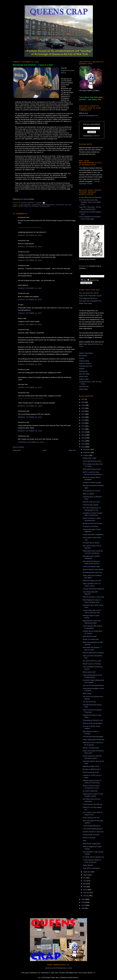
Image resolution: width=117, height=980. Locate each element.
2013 (83, 438)
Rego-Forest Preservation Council (90, 296)
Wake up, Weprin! (89, 494)
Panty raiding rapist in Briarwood (93, 740)
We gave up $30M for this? (92, 769)
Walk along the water (90, 636)
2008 (83, 902)
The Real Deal (84, 387)
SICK (84, 841)
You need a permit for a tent (92, 661)
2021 (83, 414)
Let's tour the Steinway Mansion (93, 685)
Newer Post (17, 450)
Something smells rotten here (92, 572)
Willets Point (45, 206)
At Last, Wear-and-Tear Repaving (90, 197)
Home (45, 450)
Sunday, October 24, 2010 (30, 235)
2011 (83, 444)
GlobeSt (82, 369)
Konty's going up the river (91, 818)
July (85, 878)
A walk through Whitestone (92, 826)
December (87, 449)
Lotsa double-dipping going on (93, 829)
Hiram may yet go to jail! (91, 772)
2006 (83, 908)
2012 (83, 441)
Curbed (82, 358)
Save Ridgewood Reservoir (88, 298)
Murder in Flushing (89, 838)
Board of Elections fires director (93, 569)
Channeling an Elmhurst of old (93, 720)
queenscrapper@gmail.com (58, 968)
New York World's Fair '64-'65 (89, 293)
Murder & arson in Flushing (92, 664)
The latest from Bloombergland (93, 737)
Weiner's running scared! (91, 748)
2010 (83, 447)
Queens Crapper (27, 203)
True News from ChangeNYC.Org (90, 301)
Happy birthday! (88, 865)
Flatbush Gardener (85, 364)
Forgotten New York (86, 366)
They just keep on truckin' (91, 835)
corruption (36, 205)
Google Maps (87, 344)
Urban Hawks (84, 389)
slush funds (23, 206)
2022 (83, 411)
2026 (83, 399)
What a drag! (87, 694)
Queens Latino (84, 379)
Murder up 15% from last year (92, 523)
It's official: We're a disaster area (93, 857)
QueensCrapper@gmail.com (88, 115)
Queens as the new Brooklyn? (93, 723)
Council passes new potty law (92, 804)
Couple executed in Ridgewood (93, 535)
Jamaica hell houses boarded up (93, 589)
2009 (83, 899)
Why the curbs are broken (91, 502)
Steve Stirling (23, 199)
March (85, 890)
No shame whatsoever (90, 791)
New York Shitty (84, 374)
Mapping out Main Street (91, 766)
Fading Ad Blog (84, 361)
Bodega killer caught (89, 458)
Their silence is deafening (91, 868)
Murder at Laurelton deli (91, 639)
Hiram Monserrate (48, 205)
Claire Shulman (25, 205)
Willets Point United (86, 303)
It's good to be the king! (90, 526)
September (87, 872)
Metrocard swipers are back (92, 581)
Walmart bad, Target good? (92, 844)
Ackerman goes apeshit (90, 505)
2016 (83, 429)
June (85, 881)
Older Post (72, 450)
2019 (83, 420)
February (86, 893)
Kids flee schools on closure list (93, 832)
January (86, 896)
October (86, 455)
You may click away (89, 702)
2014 (83, 435)
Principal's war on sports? (91, 543)
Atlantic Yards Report (86, 353)
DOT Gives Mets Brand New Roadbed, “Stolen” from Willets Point (90, 202)
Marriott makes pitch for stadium (93, 653)
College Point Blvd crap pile (92, 483)
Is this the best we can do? (92, 491)
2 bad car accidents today (91, 567)
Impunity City (83, 371)
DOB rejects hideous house (92, 469)
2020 (83, 417)
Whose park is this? (89, 672)
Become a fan (84, 266)
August (86, 875)
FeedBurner (96, 136)
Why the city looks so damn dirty (93, 597)
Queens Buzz (84, 376)
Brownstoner (83, 356)
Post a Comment (18, 447)
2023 (83, 408)
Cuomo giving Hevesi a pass (92, 461)
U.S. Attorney (34, 206)
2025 (83, 402)
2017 (83, 426)
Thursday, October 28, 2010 (31, 442)
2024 (83, 405)
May (85, 884)
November (87, 452)
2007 (83, 905)
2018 (83, 423)
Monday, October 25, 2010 (30, 406)
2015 (83, 432)
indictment (60, 205)
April (85, 887)
